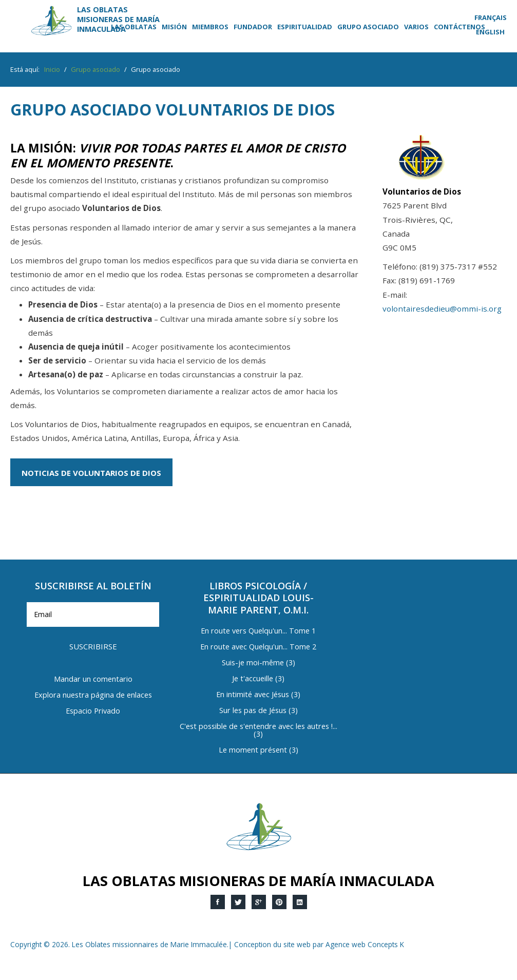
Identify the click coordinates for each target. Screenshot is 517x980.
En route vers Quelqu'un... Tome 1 (258, 631)
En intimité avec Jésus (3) (258, 695)
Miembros (210, 27)
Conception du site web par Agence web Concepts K (319, 944)
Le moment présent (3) (258, 750)
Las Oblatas (134, 27)
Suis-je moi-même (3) (258, 663)
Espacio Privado (93, 711)
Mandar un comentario (93, 679)
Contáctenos (459, 27)
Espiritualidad (305, 27)
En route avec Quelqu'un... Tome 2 (258, 647)
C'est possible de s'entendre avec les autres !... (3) (258, 731)
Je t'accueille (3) (258, 679)
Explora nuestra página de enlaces (93, 695)
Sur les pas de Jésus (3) (258, 711)
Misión (174, 27)
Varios (416, 27)
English (490, 32)
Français (491, 17)
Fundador (253, 27)
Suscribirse (93, 646)
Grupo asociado (368, 27)
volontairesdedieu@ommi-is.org (442, 309)
